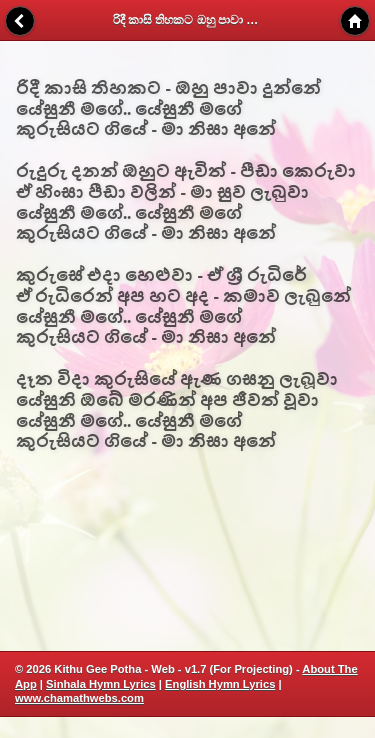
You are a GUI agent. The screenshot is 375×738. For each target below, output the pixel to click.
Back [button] (20, 21)
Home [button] (355, 21)
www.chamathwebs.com (79, 698)
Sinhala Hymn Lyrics (101, 684)
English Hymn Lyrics (220, 684)
